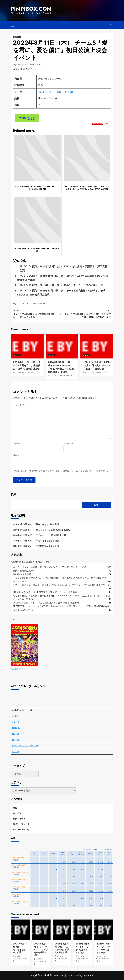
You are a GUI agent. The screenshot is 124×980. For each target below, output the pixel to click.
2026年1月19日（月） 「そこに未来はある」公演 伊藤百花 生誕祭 (46, 603)
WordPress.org (21, 829)
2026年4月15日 (104, 958)
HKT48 (16, 734)
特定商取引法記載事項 (24, 571)
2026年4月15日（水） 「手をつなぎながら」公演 (36, 540)
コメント (19, 405)
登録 (15, 808)
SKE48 (15, 722)
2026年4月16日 (62, 958)
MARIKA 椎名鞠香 (22, 574)
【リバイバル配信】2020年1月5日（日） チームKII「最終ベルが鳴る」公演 (87, 313)
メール (68, 443)
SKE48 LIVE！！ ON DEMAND (55, 92)
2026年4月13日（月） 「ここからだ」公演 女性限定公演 (39, 535)
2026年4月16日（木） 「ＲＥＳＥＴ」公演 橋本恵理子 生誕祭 (42, 530)
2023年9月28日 (30, 372)
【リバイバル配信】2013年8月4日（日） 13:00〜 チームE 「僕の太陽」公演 (60, 285)
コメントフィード (21, 824)
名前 (17, 443)
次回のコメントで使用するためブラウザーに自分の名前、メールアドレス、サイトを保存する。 (62, 471)
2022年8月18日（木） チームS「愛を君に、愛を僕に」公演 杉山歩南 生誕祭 (27, 365)
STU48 (16, 751)
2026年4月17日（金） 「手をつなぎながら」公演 (36, 524)
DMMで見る (27, 118)
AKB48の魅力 (17, 669)
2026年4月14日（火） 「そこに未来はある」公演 (36, 546)
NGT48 (16, 740)
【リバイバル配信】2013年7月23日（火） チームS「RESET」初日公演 (96, 365)
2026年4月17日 (41, 961)
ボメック (17, 37)
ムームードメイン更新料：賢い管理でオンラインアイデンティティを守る (50, 567)
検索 (14, 494)
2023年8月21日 (32, 64)
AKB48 (16, 716)
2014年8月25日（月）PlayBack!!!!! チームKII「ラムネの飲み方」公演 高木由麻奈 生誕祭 (61, 367)
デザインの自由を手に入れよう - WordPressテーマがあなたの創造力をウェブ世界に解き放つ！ (62, 578)
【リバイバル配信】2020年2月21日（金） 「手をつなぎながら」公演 (38, 313)
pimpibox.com (30, 9)
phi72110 (19, 64)
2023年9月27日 (100, 372)
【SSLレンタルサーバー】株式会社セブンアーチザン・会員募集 (45, 592)
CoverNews (73, 975)
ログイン (17, 813)
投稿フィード (19, 818)
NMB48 (16, 728)
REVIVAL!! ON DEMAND (25, 745)
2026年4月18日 (21, 958)
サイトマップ (20, 581)
